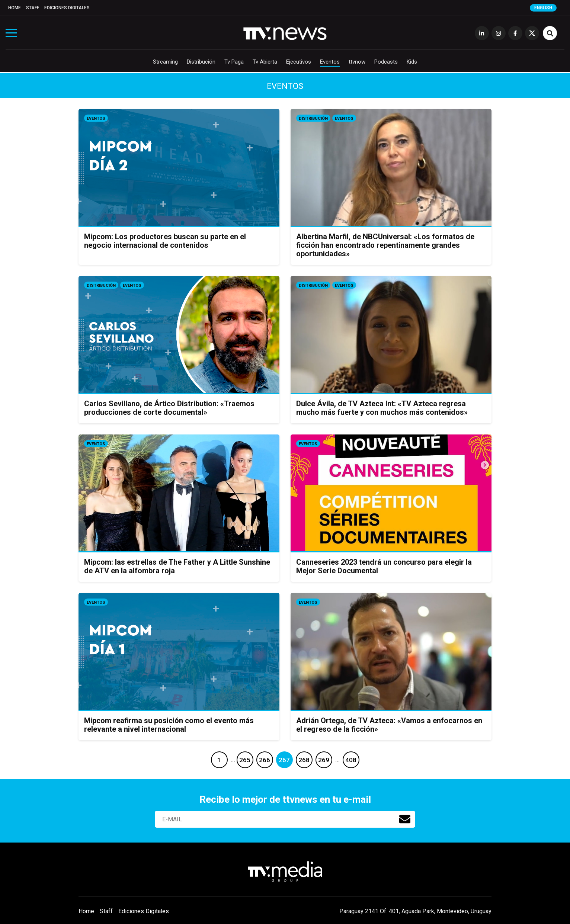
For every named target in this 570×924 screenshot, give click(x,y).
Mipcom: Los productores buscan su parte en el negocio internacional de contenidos (165, 241)
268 (304, 760)
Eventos (330, 62)
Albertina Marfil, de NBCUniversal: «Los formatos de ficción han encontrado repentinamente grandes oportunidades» (385, 245)
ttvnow (357, 62)
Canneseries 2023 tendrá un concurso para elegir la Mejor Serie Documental (384, 566)
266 (265, 760)
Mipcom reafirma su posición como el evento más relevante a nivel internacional (169, 725)
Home (15, 8)
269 (324, 760)
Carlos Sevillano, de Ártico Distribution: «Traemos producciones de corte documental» (169, 408)
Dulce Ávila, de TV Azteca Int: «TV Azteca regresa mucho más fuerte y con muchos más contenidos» (382, 408)
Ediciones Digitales (67, 8)
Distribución (201, 62)
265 (245, 760)
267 (284, 760)
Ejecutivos (299, 62)
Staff (33, 8)
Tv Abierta (265, 62)
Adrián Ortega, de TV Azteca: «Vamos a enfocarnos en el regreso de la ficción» (389, 725)
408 (351, 760)
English (543, 8)
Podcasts (386, 62)
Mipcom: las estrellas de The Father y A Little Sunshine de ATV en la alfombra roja (177, 566)
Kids (412, 62)
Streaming (165, 62)
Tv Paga (234, 62)
